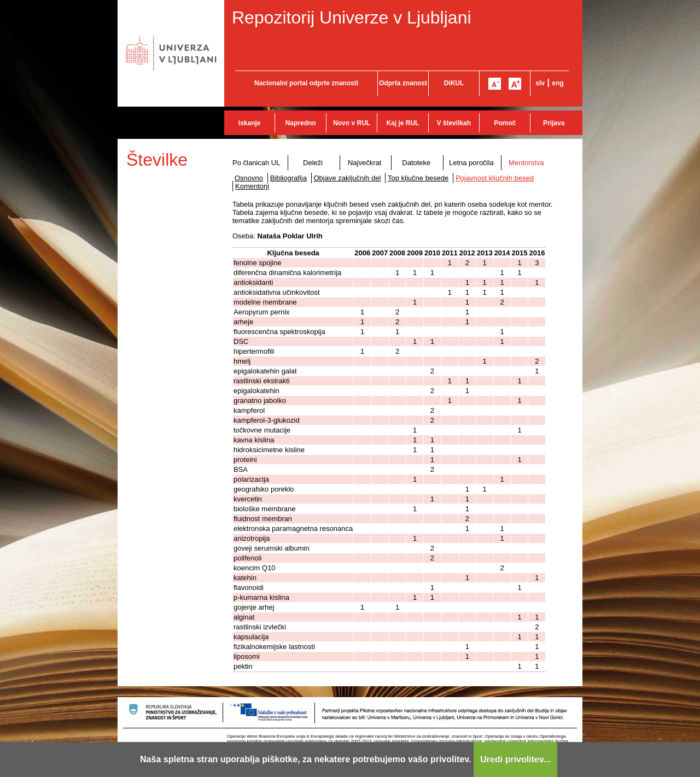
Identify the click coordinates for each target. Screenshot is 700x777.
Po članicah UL (256, 163)
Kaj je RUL (402, 123)
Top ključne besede (418, 178)
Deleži (313, 163)
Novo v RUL (352, 123)
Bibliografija (288, 178)
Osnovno (249, 178)
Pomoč (505, 123)
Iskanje (250, 123)
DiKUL (454, 83)
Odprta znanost (403, 83)
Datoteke (416, 163)
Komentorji (252, 186)
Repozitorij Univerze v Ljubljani (352, 17)
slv (540, 83)
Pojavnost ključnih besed (495, 178)
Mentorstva (526, 163)
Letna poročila (471, 163)
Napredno (301, 123)
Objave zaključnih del (348, 178)
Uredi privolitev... (515, 759)
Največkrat (364, 163)
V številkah (454, 123)
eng (558, 83)
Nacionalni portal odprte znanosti (306, 83)
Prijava (554, 123)
